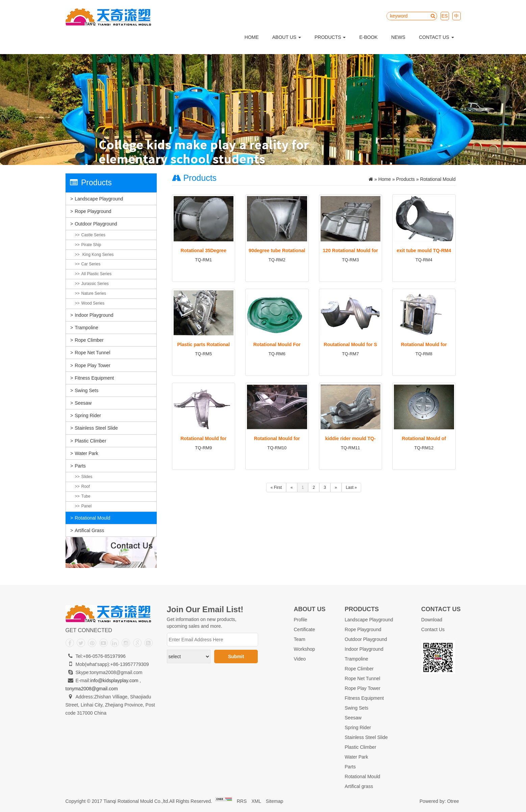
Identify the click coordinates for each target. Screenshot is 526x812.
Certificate (305, 629)
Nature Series (94, 293)
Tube (86, 496)
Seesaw (83, 403)
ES (445, 16)
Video (300, 659)
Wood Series (93, 303)
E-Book (368, 37)
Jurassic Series (95, 284)
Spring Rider (88, 415)
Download (432, 620)
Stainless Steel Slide (96, 428)
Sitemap (274, 801)
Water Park (86, 453)
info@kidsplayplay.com (114, 680)
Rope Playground (93, 211)
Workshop (305, 649)
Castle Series (93, 235)
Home (252, 37)
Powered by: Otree (439, 801)
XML (256, 801)
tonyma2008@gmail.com (92, 689)
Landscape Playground (99, 199)
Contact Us (436, 37)
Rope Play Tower (93, 365)
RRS (242, 801)
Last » (352, 487)
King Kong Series (98, 255)
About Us (287, 37)
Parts (80, 466)
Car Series (91, 264)
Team (300, 639)
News (398, 37)
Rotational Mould (92, 518)
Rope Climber (89, 340)
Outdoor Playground (96, 224)
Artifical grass (89, 530)
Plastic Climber (90, 441)
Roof (86, 486)
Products (330, 37)
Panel (87, 506)
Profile (301, 620)
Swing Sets (86, 390)
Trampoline (86, 328)
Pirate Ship (91, 245)
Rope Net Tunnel (92, 353)
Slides (87, 477)
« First (276, 487)
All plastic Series (96, 274)
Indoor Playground (94, 315)
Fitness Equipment (94, 378)
